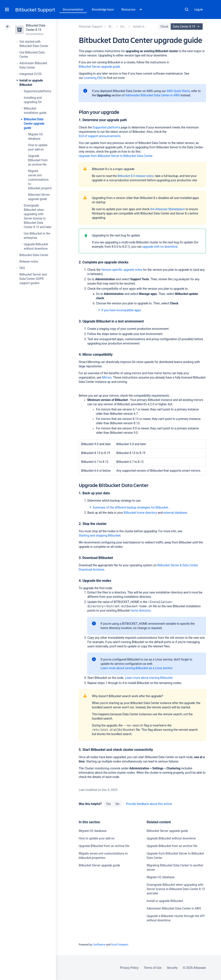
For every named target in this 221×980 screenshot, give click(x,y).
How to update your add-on (97, 838)
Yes (108, 804)
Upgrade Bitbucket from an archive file (38, 160)
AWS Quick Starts (178, 91)
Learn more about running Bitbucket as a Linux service (137, 668)
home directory (140, 611)
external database (175, 513)
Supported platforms (37, 91)
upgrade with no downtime (160, 247)
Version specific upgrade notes (122, 270)
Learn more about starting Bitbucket (149, 678)
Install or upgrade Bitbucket (165, 901)
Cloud (164, 27)
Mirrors (107, 377)
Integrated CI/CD (31, 74)
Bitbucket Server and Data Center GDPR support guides (33, 279)
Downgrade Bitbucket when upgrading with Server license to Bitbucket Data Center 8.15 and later (176, 889)
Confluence (99, 945)
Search (187, 9)
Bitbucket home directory (140, 513)
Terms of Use (153, 968)
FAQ (22, 268)
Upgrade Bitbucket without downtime (171, 838)
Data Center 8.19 (187, 27)
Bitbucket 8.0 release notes (135, 176)
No (118, 804)
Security (172, 968)
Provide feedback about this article (149, 804)
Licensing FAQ (93, 78)
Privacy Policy (129, 968)
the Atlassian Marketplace (168, 209)
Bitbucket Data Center (34, 255)
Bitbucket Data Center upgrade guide (34, 124)
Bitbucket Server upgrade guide (99, 67)
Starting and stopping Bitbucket (100, 535)
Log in (199, 9)
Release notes (29, 261)
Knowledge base (103, 9)
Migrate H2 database (93, 831)
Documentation (73, 9)
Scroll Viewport (120, 945)
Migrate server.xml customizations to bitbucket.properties (41, 180)
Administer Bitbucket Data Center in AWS (153, 95)
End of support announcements (100, 136)
